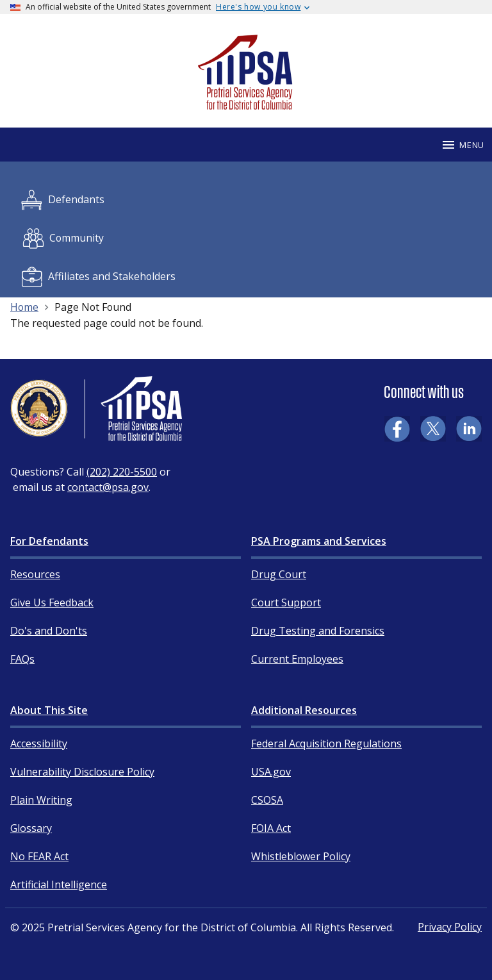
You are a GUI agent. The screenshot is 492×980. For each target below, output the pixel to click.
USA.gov (271, 772)
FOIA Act (271, 828)
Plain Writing (41, 800)
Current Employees (297, 659)
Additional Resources (304, 710)
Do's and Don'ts (49, 631)
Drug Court (279, 574)
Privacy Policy (450, 927)
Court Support (286, 602)
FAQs (22, 659)
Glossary (31, 828)
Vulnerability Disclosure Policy (82, 772)
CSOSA (267, 800)
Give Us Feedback (52, 602)
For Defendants (49, 541)
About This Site (49, 710)
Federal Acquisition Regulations (326, 743)
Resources (35, 574)
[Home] (246, 104)
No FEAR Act (39, 856)
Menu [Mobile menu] (463, 145)
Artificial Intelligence (59, 884)
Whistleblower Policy (301, 856)
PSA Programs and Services (319, 541)
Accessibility (39, 743)
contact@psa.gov (108, 487)
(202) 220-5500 (122, 472)
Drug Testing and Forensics (318, 631)
